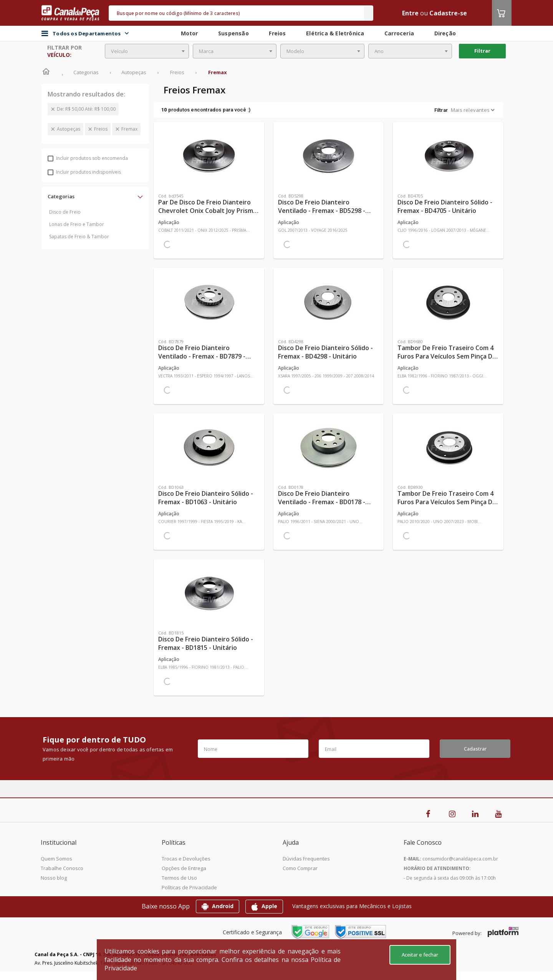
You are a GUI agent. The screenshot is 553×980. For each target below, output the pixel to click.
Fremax (129, 129)
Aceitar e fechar (420, 955)
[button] (95, 196)
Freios (101, 129)
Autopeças (69, 129)
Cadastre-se (448, 13)
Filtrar (482, 51)
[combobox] (147, 51)
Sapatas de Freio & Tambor (79, 237)
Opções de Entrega (184, 868)
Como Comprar (300, 868)
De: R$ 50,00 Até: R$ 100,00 (86, 109)
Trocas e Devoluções (186, 859)
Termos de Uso (179, 878)
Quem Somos (56, 859)
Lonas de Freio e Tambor (77, 224)
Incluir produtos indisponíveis (84, 172)
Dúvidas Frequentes (306, 859)
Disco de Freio (65, 212)
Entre (410, 13)
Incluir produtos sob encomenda (88, 158)
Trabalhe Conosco (62, 868)
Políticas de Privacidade (189, 887)
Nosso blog (54, 878)
